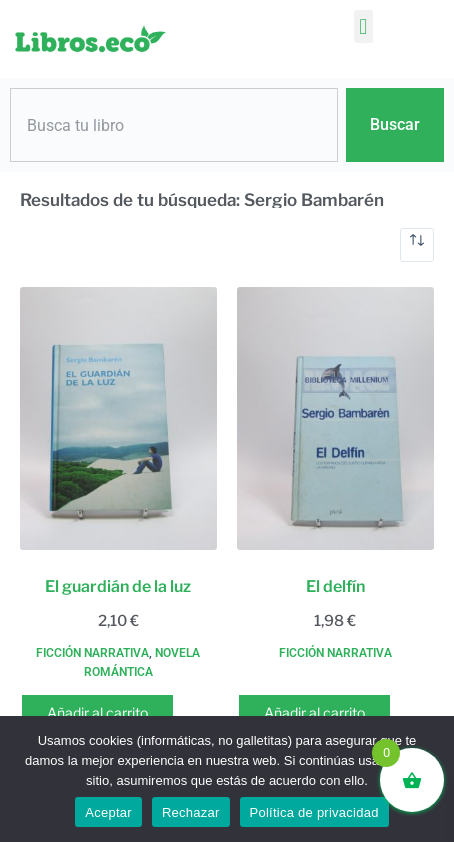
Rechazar (191, 812)
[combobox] (174, 125)
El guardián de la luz (118, 586)
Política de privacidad (314, 812)
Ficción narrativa (92, 653)
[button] (363, 26)
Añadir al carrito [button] (97, 712)
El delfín (335, 586)
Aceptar (108, 812)
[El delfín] (335, 418)
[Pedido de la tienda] (417, 245)
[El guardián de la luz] (118, 418)
